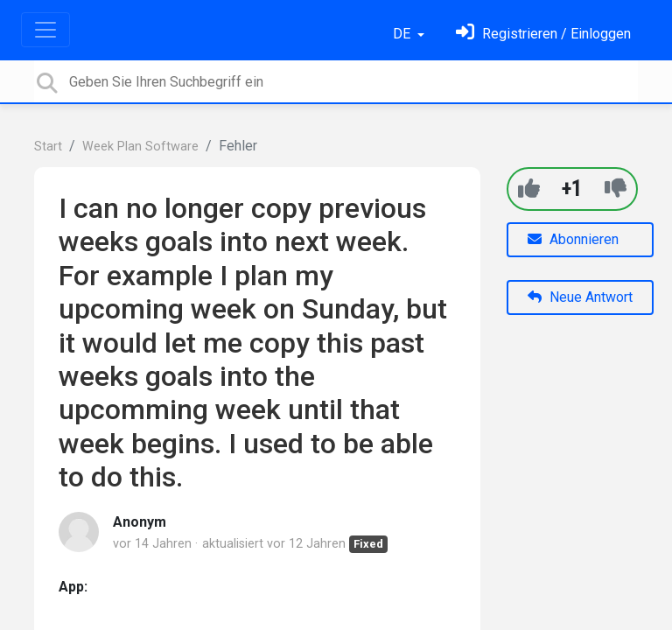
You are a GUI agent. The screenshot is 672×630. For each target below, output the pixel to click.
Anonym (140, 522)
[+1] (529, 189)
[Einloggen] (543, 34)
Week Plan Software (140, 147)
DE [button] (403, 34)
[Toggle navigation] (45, 30)
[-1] (616, 189)
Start (48, 147)
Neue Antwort (580, 297)
